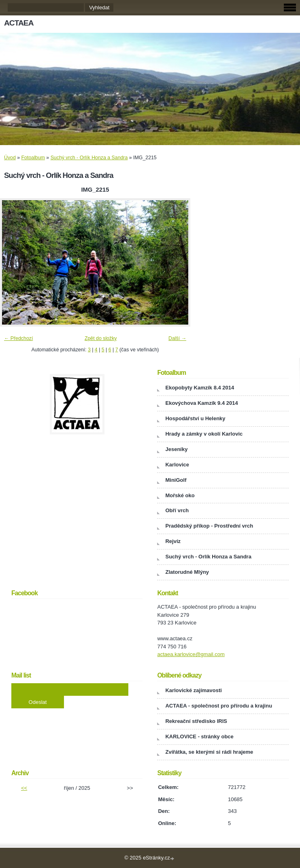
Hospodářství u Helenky (195, 418)
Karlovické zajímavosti (193, 690)
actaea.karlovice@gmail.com (191, 654)
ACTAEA (19, 23)
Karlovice (177, 465)
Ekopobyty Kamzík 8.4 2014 (200, 388)
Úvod (10, 158)
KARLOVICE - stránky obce (199, 737)
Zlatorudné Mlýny (187, 572)
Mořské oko (180, 495)
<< (24, 788)
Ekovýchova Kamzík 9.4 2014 (201, 403)
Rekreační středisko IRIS (196, 721)
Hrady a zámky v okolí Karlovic (204, 434)
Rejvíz (173, 541)
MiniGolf (176, 480)
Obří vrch (177, 510)
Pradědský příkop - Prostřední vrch (209, 526)
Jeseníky (176, 449)
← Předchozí (18, 338)
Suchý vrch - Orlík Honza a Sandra (89, 158)
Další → (177, 338)
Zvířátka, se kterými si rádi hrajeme (209, 752)
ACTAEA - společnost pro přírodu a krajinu (219, 706)
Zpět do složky (101, 338)
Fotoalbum (33, 158)
